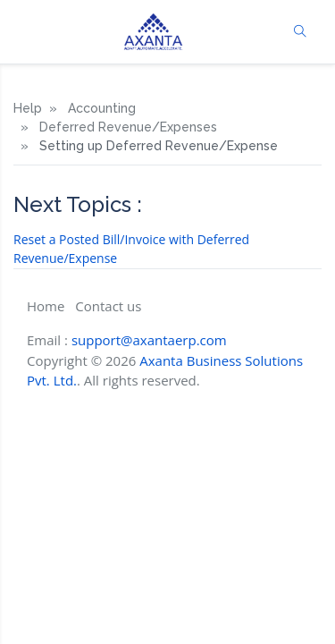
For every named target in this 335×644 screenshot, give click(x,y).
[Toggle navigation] (28, 32)
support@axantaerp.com (149, 340)
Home (46, 306)
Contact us (108, 306)
